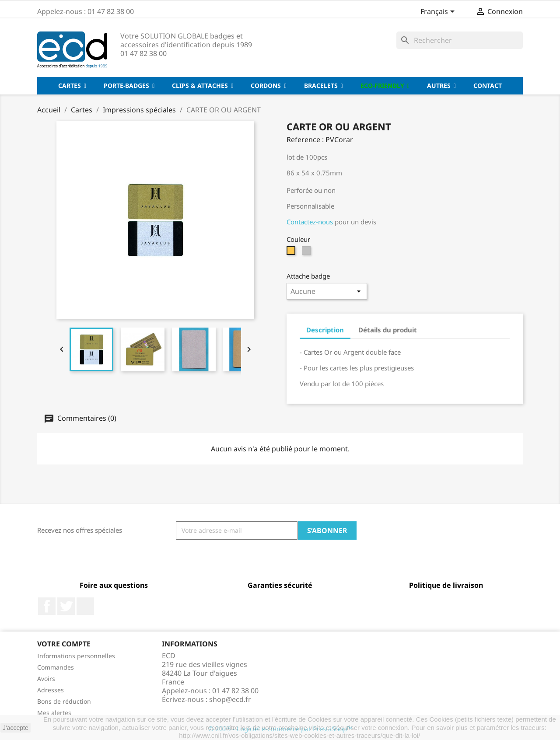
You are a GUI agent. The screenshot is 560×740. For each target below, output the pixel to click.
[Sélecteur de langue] (439, 12)
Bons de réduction (64, 701)
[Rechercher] (460, 40)
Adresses (51, 690)
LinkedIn (85, 606)
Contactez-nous (311, 222)
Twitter (66, 606)
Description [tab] (325, 330)
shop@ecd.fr (230, 699)
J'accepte (16, 728)
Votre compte (64, 644)
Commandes (56, 667)
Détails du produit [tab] (388, 330)
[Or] (292, 253)
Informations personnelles (76, 656)
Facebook (47, 606)
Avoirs (46, 679)
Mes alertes (54, 713)
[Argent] (307, 253)
